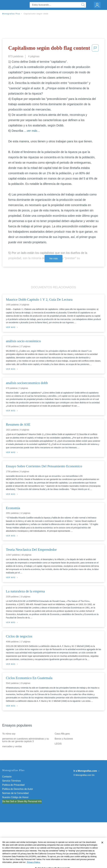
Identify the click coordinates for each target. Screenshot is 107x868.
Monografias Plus (11, 14)
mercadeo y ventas (12, 746)
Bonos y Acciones (64, 739)
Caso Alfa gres (62, 734)
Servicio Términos (11, 781)
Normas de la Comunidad (15, 793)
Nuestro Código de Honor (15, 797)
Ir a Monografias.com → (87, 771)
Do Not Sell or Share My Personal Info (22, 801)
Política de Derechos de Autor (18, 789)
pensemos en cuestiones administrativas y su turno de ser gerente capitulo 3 (26, 740)
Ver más (53, 259)
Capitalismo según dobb (36, 14)
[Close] (102, 848)
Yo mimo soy (9, 734)
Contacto (7, 777)
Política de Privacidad (13, 785)
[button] (95, 49)
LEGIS (58, 744)
